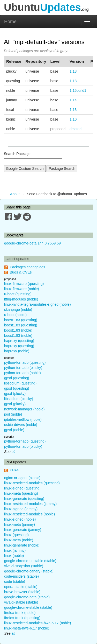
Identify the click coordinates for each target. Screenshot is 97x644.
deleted (76, 129)
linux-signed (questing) (22, 488)
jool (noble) (13, 414)
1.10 (73, 119)
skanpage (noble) (18, 310)
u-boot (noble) (15, 315)
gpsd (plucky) (15, 394)
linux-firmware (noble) (22, 289)
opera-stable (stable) (21, 587)
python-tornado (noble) (23, 373)
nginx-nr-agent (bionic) (22, 478)
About (15, 194)
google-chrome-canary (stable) (29, 571)
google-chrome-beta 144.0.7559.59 (32, 243)
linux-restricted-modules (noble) (29, 514)
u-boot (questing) (18, 294)
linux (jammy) (15, 550)
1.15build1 (78, 90)
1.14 (73, 100)
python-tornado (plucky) (23, 368)
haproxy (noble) (17, 351)
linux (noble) (14, 556)
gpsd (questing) (17, 378)
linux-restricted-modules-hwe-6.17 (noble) (38, 623)
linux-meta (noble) (19, 540)
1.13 (73, 110)
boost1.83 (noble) (18, 330)
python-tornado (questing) (25, 362)
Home (10, 22)
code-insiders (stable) (21, 576)
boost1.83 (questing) (21, 320)
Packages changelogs (28, 267)
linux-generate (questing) (24, 499)
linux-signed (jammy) (21, 509)
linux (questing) (16, 535)
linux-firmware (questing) (24, 284)
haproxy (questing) (19, 341)
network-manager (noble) (24, 409)
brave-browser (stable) (22, 592)
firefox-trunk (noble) (20, 613)
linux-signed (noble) (20, 519)
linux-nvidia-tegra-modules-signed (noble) (38, 304)
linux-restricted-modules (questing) (32, 483)
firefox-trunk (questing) (22, 618)
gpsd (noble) (14, 430)
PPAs (14, 470)
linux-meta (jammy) (20, 524)
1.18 (73, 71)
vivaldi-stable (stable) (21, 602)
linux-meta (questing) (21, 493)
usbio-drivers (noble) (21, 425)
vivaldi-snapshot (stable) (24, 566)
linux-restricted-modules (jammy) (30, 504)
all (13, 452)
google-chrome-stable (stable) (28, 607)
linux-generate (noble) (22, 545)
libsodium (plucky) (19, 399)
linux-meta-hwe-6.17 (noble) (27, 628)
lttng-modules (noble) (21, 299)
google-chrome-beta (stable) (27, 597)
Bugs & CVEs (21, 272)
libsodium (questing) (20, 383)
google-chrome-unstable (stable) (30, 561)
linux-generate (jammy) (23, 530)
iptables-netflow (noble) (23, 419)
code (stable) (15, 582)
